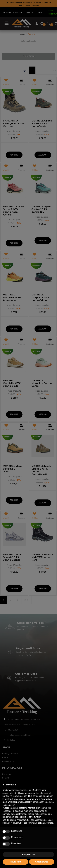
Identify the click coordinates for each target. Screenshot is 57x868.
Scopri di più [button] (28, 855)
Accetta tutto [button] (41, 862)
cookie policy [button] (8, 805)
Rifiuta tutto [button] (15, 862)
